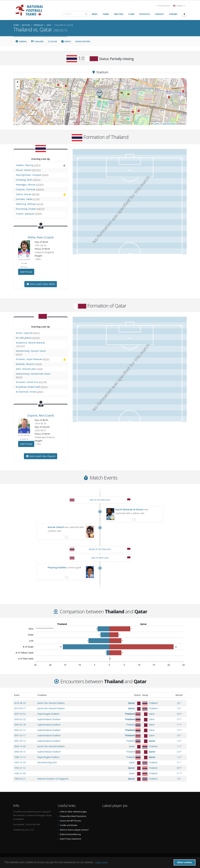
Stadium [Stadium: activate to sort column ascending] (42, 695)
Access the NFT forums (70, 821)
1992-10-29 (20, 762)
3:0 (178, 703)
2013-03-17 (20, 708)
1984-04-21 (20, 779)
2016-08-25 (20, 703)
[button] (100, 94)
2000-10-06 (20, 746)
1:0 (178, 708)
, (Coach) (41, 237)
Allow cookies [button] (185, 862)
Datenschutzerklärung (70, 834)
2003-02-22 (20, 719)
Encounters (83, 42)
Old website (163, 6)
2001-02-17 (20, 735)
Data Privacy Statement (70, 839)
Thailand (37, 42)
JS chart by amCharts (45, 628)
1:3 (178, 741)
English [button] (179, 6)
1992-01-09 (20, 773)
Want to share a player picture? (74, 830)
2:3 (178, 752)
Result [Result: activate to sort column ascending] (179, 695)
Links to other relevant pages (73, 812)
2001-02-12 (20, 741)
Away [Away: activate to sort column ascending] (145, 695)
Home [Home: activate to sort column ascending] (137, 695)
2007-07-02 (20, 714)
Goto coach (41, 284)
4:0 (178, 768)
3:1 (178, 719)
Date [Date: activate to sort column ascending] (17, 695)
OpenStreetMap (169, 124)
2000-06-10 (20, 752)
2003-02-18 (20, 725)
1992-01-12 (20, 768)
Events (66, 42)
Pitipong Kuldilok (57, 567)
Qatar (52, 42)
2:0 (178, 714)
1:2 (178, 757)
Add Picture (26, 272)
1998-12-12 (20, 757)
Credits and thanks (69, 825)
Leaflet (155, 124)
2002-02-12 (20, 730)
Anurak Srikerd (56, 527)
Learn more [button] (101, 862)
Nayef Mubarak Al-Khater (129, 509)
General (21, 42)
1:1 (178, 725)
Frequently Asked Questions (73, 816)
